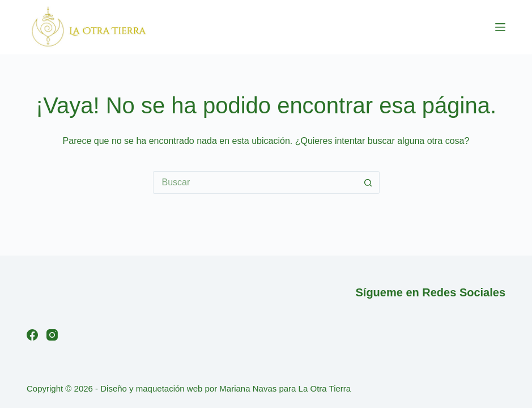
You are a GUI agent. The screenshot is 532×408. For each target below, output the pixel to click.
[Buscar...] (255, 182)
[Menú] (500, 27)
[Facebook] (32, 335)
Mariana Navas (248, 388)
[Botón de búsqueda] (368, 182)
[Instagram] (52, 335)
